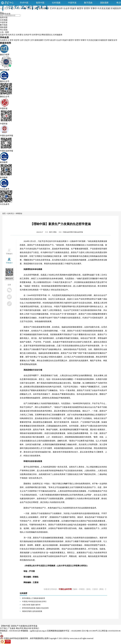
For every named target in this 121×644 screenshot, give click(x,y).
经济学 (17, 40)
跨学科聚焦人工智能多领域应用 (34, 598)
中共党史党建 (92, 40)
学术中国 (24, 3)
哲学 (12, 40)
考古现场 (4, 30)
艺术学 (47, 40)
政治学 (53, 40)
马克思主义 (5, 40)
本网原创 (19, 214)
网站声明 (20, 628)
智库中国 (40, 3)
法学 (22, 40)
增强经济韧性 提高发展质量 (32, 611)
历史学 (27, 40)
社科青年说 (36, 35)
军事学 (83, 40)
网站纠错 (27, 628)
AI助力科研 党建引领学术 (31, 605)
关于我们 (4, 628)
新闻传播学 (39, 40)
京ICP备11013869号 (90, 631)
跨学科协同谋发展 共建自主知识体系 (35, 608)
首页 (4, 214)
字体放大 (9, 254)
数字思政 (88, 3)
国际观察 (104, 3)
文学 (32, 40)
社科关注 (12, 35)
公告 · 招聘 (4, 32)
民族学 (65, 40)
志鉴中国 (4, 35)
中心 (12, 3)
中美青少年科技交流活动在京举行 (34, 602)
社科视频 (56, 3)
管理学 (77, 40)
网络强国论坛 (47, 35)
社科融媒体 (58, 35)
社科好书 (27, 35)
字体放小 (9, 263)
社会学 (59, 40)
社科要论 (20, 35)
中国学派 (72, 3)
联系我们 (35, 628)
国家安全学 (113, 40)
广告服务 (12, 628)
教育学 (71, 40)
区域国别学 (103, 40)
